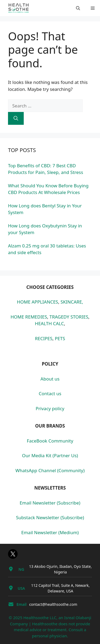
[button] (78, 8)
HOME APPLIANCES (37, 302)
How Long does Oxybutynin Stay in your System (45, 229)
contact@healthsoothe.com (53, 604)
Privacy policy (50, 408)
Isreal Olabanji (78, 618)
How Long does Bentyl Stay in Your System (45, 209)
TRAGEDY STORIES (69, 317)
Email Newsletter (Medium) (50, 532)
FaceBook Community (50, 441)
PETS (60, 338)
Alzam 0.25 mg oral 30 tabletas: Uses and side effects (47, 249)
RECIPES (44, 338)
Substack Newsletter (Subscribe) (50, 517)
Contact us (50, 393)
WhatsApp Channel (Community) (50, 470)
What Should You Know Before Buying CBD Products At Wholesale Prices (48, 189)
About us (50, 379)
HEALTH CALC (49, 323)
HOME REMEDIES (29, 317)
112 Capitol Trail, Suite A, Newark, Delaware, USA (60, 588)
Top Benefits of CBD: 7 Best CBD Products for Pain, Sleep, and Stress (46, 169)
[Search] (16, 118)
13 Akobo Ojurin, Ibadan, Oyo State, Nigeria (60, 569)
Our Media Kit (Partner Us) (50, 455)
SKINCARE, (72, 302)
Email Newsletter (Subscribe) (50, 503)
